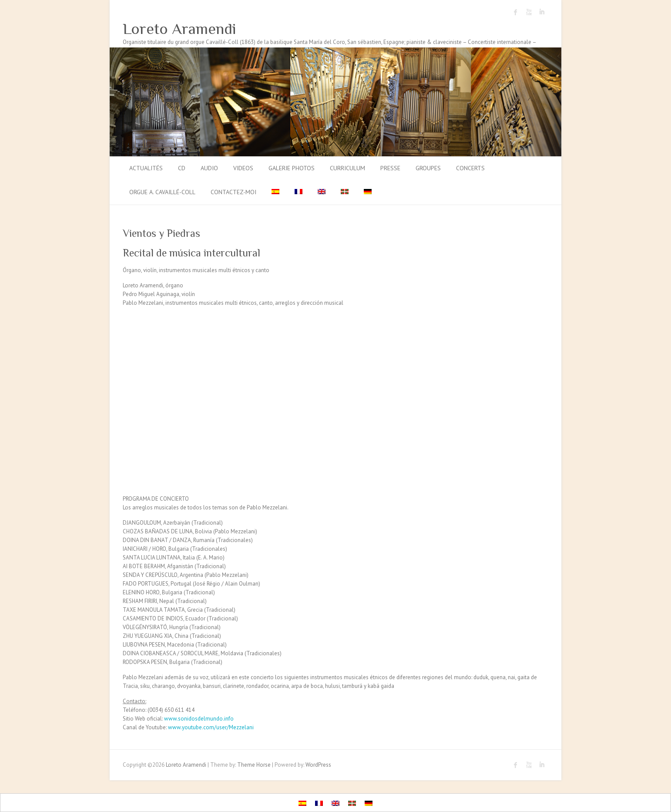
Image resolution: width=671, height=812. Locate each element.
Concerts (470, 168)
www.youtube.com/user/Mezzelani (211, 727)
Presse (390, 168)
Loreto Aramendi (179, 29)
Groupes (428, 168)
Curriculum (347, 168)
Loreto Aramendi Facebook (516, 12)
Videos (243, 168)
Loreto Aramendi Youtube (529, 12)
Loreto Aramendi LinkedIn (542, 12)
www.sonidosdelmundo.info (199, 719)
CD (182, 168)
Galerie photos (292, 168)
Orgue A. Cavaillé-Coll (162, 192)
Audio (209, 168)
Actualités (146, 168)
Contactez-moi (233, 192)
